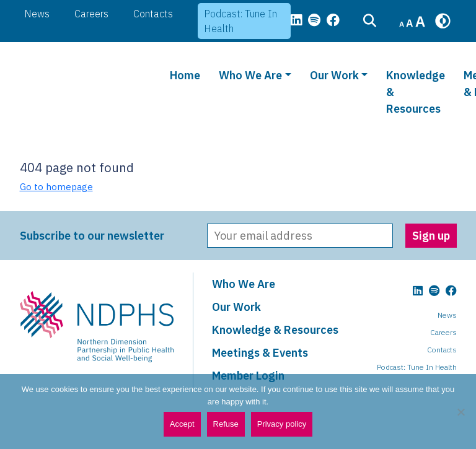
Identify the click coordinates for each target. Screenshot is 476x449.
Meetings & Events (260, 353)
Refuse (226, 424)
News (37, 14)
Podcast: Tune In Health (240, 21)
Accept (182, 424)
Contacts (153, 14)
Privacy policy (282, 424)
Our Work (334, 75)
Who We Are (250, 75)
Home (185, 75)
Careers (91, 14)
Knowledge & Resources (416, 92)
